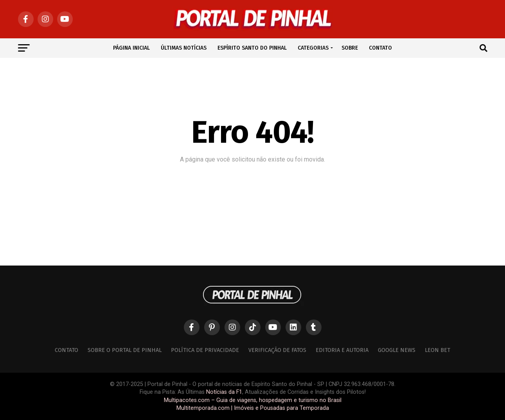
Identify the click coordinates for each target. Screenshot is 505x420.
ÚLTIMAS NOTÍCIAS (184, 48)
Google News (397, 350)
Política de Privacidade (205, 350)
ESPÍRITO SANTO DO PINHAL (252, 48)
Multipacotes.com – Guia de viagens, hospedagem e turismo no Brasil (253, 400)
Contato (66, 350)
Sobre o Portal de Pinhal (125, 350)
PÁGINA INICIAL (131, 48)
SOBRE (350, 48)
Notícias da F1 (224, 392)
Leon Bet (438, 350)
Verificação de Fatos (277, 350)
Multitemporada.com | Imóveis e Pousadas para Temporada (253, 408)
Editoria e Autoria (342, 350)
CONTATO (380, 48)
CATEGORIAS (313, 48)
